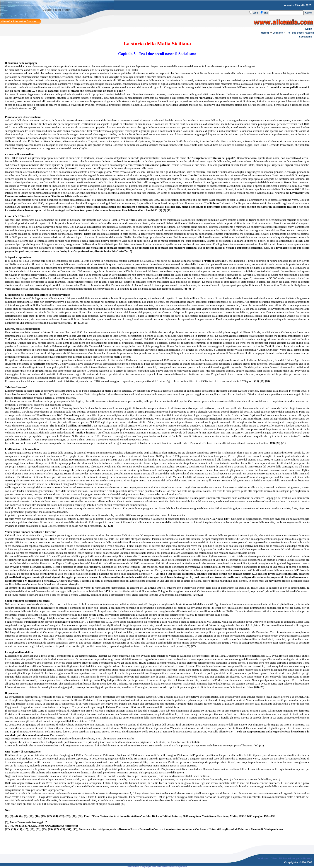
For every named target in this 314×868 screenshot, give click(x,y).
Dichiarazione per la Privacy (296, 858)
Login (309, 29)
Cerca (309, 13)
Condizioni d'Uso (266, 858)
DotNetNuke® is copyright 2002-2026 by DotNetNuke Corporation (157, 867)
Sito (266, 13)
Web (255, 13)
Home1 (265, 33)
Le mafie (278, 33)
